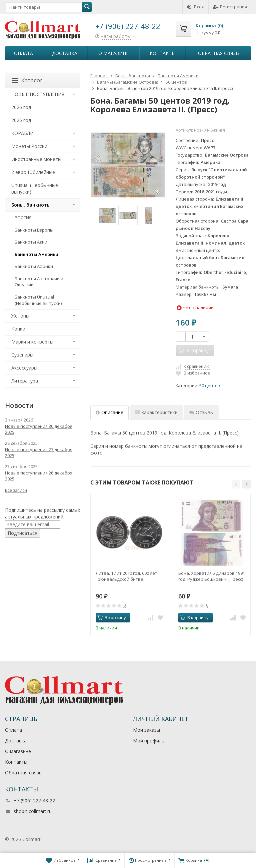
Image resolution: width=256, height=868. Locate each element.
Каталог (27, 80)
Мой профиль (149, 741)
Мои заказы (146, 730)
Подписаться (22, 533)
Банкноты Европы (34, 230)
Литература (25, 381)
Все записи (16, 490)
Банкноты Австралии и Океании (39, 282)
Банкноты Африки (34, 266)
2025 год (21, 120)
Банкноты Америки (36, 254)
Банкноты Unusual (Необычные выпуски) (38, 300)
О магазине (113, 53)
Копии (18, 329)
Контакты (163, 53)
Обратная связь (218, 53)
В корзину (112, 617)
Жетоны (20, 316)
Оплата (23, 53)
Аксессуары (24, 368)
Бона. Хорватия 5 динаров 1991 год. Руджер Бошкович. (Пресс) (212, 576)
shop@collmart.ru (33, 811)
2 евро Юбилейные (33, 172)
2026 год (21, 107)
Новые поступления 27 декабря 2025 (39, 452)
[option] (107, 216)
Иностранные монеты (36, 159)
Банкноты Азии (31, 242)
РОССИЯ (23, 218)
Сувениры (22, 355)
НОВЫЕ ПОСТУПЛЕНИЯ (38, 94)
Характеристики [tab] (156, 412)
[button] (236, 484)
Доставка (65, 53)
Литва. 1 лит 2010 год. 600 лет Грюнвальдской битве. (126, 576)
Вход (195, 7)
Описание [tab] (109, 412)
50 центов (210, 386)
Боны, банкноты (31, 205)
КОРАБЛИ (22, 133)
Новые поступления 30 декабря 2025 (39, 429)
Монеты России (29, 146)
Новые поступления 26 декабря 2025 (39, 476)
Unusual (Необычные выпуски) (35, 188)
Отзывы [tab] (201, 412)
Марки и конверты (32, 342)
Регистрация (230, 7)
